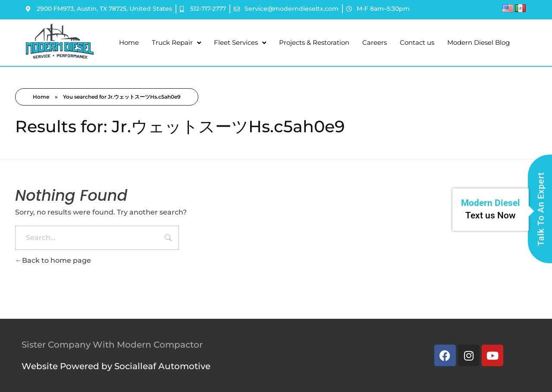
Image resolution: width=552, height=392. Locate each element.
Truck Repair (176, 43)
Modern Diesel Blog (478, 42)
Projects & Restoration (314, 42)
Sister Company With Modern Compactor (112, 345)
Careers (375, 42)
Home (129, 42)
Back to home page (53, 260)
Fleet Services (240, 43)
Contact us (417, 42)
